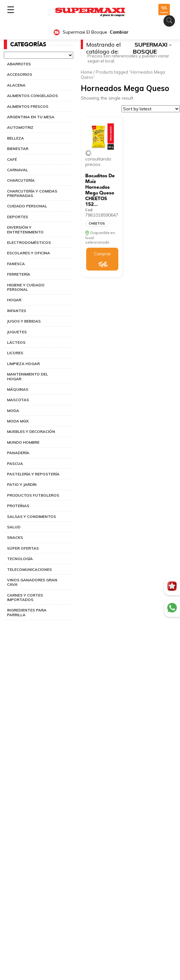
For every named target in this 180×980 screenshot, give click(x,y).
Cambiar (119, 32)
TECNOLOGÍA (20, 559)
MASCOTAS (18, 400)
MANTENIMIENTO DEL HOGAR (28, 376)
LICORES (15, 353)
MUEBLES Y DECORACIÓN (31, 431)
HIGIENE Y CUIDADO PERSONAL (26, 287)
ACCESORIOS (20, 74)
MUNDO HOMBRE (23, 442)
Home (87, 72)
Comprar (102, 254)
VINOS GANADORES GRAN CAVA (32, 582)
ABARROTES (19, 64)
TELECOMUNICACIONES (29, 569)
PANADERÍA (18, 453)
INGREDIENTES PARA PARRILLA (27, 612)
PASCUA (15, 464)
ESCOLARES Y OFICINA (28, 253)
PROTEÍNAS (18, 506)
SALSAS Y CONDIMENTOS (31, 516)
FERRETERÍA (19, 274)
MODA (13, 411)
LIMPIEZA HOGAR (23, 364)
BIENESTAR (18, 149)
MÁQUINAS (18, 389)
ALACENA (16, 85)
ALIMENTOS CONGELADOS (32, 96)
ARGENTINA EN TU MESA (31, 117)
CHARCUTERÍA (21, 180)
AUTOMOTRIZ (20, 127)
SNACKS (15, 537)
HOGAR (14, 300)
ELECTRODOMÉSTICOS (29, 242)
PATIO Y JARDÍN (22, 484)
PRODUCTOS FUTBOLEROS (33, 495)
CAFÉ (12, 159)
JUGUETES (17, 332)
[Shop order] (151, 109)
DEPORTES (17, 217)
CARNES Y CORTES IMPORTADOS (25, 597)
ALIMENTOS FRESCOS (28, 106)
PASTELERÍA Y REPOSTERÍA (33, 474)
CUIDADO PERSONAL (27, 206)
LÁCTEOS (16, 342)
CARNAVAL (17, 170)
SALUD (14, 527)
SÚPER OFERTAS (23, 548)
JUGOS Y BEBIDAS (24, 321)
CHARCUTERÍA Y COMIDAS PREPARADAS (32, 193)
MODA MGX (18, 421)
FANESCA (16, 264)
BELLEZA (15, 138)
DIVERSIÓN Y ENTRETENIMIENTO (25, 229)
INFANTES (17, 311)
